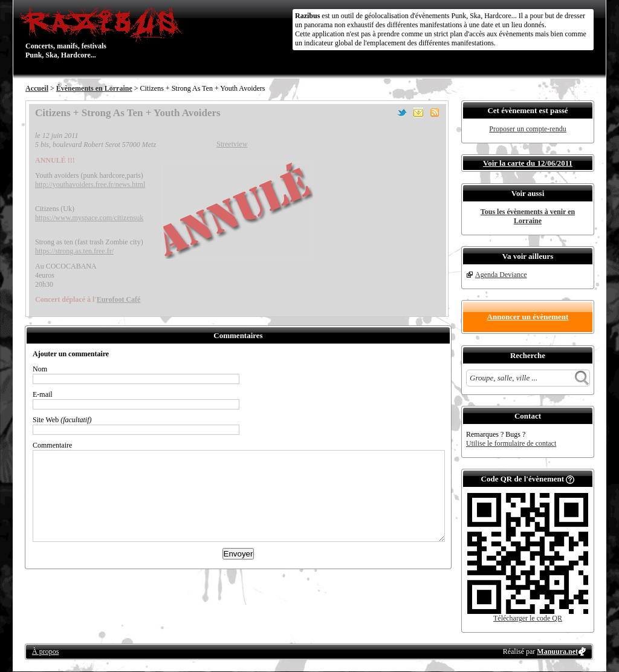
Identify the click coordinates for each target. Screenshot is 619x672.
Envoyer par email (418, 113)
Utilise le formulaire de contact (511, 443)
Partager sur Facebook (386, 113)
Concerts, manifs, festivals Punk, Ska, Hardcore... (104, 33)
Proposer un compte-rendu (527, 129)
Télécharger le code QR (528, 618)
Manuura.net (557, 651)
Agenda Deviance (501, 275)
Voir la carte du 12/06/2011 (528, 163)
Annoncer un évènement (528, 317)
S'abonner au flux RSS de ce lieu (435, 113)
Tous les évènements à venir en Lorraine (528, 216)
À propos (45, 651)
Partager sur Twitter (402, 113)
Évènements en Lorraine (94, 88)
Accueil (37, 88)
